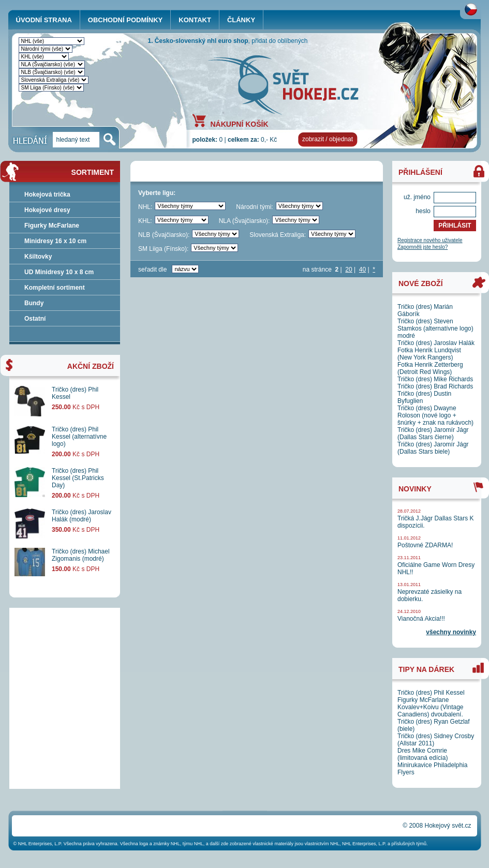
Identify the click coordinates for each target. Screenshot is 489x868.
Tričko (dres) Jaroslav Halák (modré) (82, 516)
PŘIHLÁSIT (455, 226)
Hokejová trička (47, 194)
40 (362, 270)
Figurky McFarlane (52, 226)
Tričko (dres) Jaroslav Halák (436, 343)
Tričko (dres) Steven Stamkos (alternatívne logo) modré (435, 328)
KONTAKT (195, 20)
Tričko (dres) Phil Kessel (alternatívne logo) (79, 437)
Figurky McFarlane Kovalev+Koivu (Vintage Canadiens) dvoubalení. (431, 707)
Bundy (34, 303)
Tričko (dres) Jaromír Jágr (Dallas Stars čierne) (433, 433)
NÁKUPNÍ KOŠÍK (240, 124)
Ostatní (35, 319)
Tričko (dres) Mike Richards (435, 379)
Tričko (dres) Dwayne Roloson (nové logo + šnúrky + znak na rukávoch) (435, 415)
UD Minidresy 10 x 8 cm (59, 272)
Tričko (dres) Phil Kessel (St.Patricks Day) (78, 478)
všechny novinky (451, 632)
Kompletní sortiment (55, 288)
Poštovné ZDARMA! (425, 545)
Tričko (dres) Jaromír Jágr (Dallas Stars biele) (433, 448)
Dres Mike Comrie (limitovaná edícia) (423, 754)
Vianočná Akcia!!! (421, 619)
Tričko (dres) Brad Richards (435, 386)
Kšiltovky (38, 257)
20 (349, 270)
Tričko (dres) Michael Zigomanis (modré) (81, 555)
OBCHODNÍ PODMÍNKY (125, 20)
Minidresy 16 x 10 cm (55, 241)
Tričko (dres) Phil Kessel (431, 693)
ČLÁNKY (241, 20)
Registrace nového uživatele (430, 240)
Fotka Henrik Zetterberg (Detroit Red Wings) (430, 368)
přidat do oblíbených (279, 41)
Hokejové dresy (47, 210)
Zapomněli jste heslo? (423, 247)
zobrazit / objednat (328, 139)
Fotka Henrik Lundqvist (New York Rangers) (429, 354)
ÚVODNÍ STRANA (44, 20)
